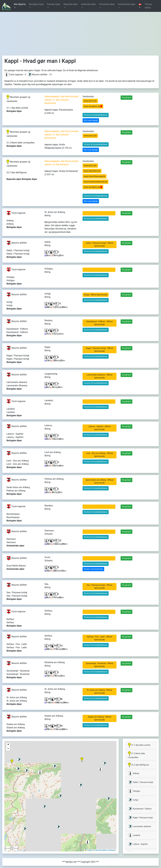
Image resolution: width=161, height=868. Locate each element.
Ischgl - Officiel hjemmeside (96, 295)
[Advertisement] (80, 33)
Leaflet (88, 850)
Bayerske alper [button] (71, 4)
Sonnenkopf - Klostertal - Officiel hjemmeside (100, 665)
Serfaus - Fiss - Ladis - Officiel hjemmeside (100, 638)
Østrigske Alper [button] (36, 4)
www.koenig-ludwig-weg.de (95, 182)
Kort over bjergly (91, 120)
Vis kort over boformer (93, 569)
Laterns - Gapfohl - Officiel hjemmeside (100, 428)
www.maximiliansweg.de (94, 176)
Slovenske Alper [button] (107, 4)
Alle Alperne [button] (20, 4)
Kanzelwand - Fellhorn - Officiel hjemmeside (100, 323)
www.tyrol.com (90, 101)
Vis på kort (126, 98)
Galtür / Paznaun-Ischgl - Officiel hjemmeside (100, 244)
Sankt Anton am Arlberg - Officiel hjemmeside (100, 481)
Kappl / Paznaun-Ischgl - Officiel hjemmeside (100, 350)
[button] (141, 6)
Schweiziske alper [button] (127, 4)
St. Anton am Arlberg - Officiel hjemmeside (100, 692)
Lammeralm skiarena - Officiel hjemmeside (99, 376)
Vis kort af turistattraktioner (96, 115)
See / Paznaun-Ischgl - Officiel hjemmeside (99, 587)
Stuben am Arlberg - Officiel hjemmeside (99, 718)
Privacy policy (148, 6)
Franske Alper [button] (54, 4)
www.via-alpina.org (93, 106)
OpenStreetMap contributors (105, 850)
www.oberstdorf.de (92, 171)
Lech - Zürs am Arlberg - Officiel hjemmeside (100, 455)
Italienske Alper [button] (89, 4)
